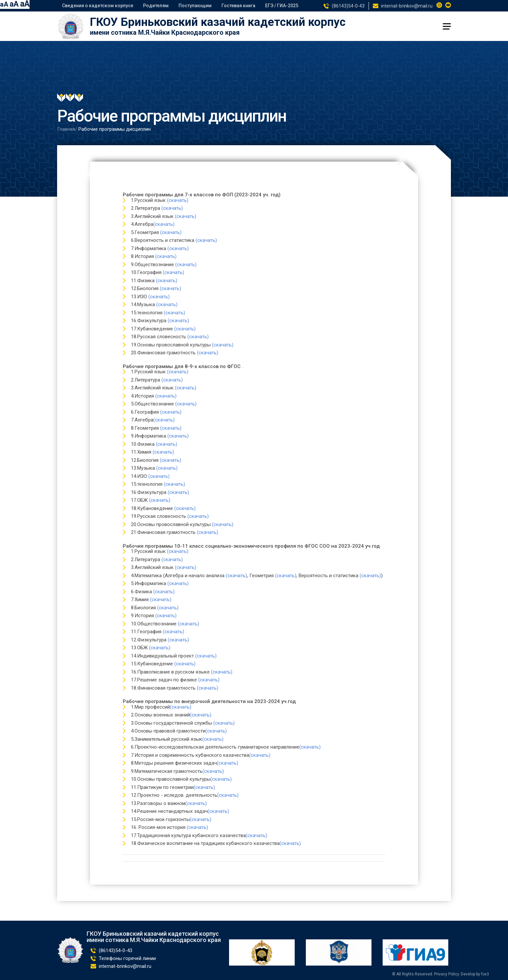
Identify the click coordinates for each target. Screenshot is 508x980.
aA (4, 4)
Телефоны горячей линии (127, 958)
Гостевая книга (238, 6)
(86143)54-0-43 (348, 6)
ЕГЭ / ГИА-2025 (282, 6)
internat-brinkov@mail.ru (407, 6)
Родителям (156, 6)
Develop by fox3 (475, 974)
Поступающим (195, 6)
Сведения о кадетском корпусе (98, 6)
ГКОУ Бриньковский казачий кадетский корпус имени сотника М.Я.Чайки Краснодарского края (154, 937)
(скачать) (178, 200)
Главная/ (67, 129)
